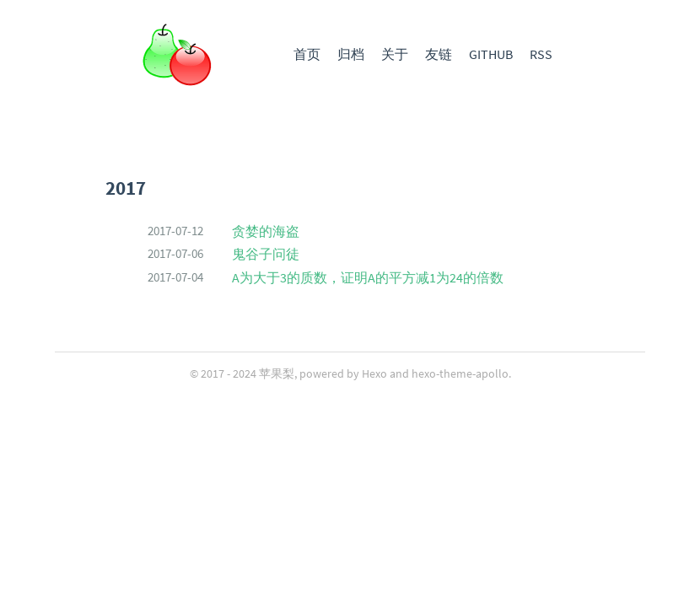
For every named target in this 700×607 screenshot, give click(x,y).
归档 (351, 54)
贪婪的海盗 (266, 231)
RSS (541, 54)
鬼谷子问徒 (266, 254)
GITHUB (491, 54)
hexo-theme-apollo (460, 373)
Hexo (374, 373)
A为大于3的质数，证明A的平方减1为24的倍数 (368, 277)
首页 (307, 54)
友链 (439, 54)
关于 (395, 54)
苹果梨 (277, 373)
